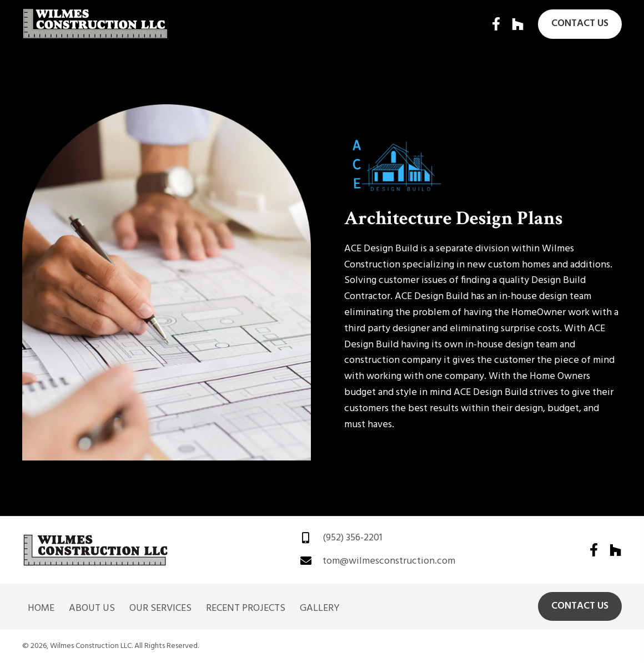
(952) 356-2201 (353, 538)
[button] (496, 24)
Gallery (320, 609)
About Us (92, 609)
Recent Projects (246, 609)
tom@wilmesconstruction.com (389, 561)
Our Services (160, 609)
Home (41, 609)
